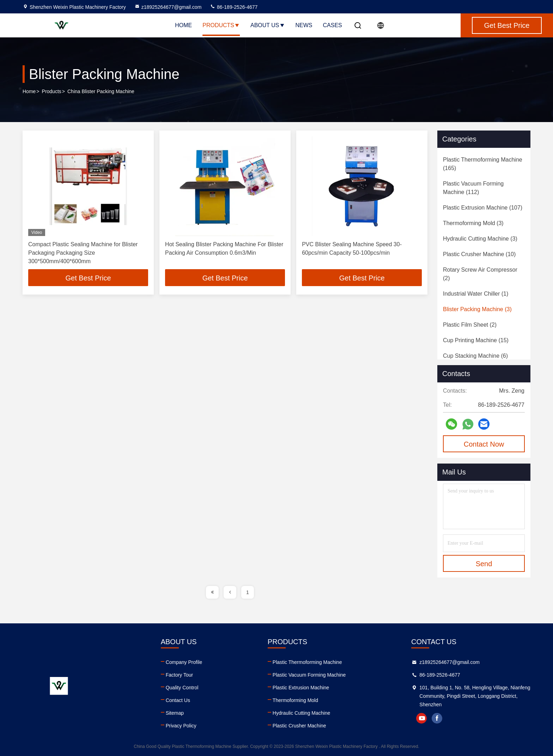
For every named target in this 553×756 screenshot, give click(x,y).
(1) (476, 294)
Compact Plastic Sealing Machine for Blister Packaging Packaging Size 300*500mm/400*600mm (83, 253)
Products (221, 25)
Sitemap (175, 713)
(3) (473, 223)
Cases (333, 25)
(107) (483, 208)
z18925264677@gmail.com (168, 7)
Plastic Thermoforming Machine (307, 662)
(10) (479, 254)
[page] (212, 592)
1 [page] (248, 592)
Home (183, 25)
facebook (437, 718)
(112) (473, 188)
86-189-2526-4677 (234, 7)
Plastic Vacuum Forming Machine (309, 675)
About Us (268, 25)
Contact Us (178, 700)
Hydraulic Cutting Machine (301, 713)
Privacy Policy (181, 726)
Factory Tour (180, 675)
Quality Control (182, 688)
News (304, 25)
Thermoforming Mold (295, 700)
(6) (475, 356)
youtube (421, 718)
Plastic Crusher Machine (299, 726)
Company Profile (184, 662)
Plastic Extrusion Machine (301, 688)
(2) (480, 274)
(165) (483, 164)
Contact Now (484, 444)
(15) (476, 340)
